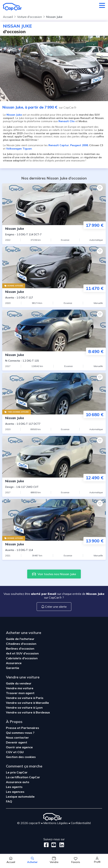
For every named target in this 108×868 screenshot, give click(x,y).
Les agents (14, 787)
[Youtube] (53, 845)
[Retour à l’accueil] (12, 7)
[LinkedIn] (61, 845)
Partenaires (30, 728)
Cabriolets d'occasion (22, 658)
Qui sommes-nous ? (20, 733)
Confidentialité (81, 823)
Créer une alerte (54, 607)
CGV (10, 752)
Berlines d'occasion (20, 648)
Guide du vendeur (19, 683)
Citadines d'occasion (21, 644)
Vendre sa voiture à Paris (25, 698)
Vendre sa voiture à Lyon (24, 708)
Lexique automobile (20, 797)
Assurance (14, 663)
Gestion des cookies (21, 757)
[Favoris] (100, 188)
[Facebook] (46, 845)
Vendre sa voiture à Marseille (27, 703)
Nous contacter (17, 737)
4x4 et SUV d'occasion (22, 653)
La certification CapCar (23, 777)
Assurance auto (18, 782)
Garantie (13, 668)
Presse (12, 728)
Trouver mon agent (20, 693)
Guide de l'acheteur (20, 639)
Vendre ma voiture (20, 688)
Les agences (15, 792)
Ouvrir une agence (19, 747)
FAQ (9, 801)
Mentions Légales (56, 823)
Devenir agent (17, 742)
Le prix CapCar (17, 772)
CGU (20, 752)
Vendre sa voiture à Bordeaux (28, 712)
